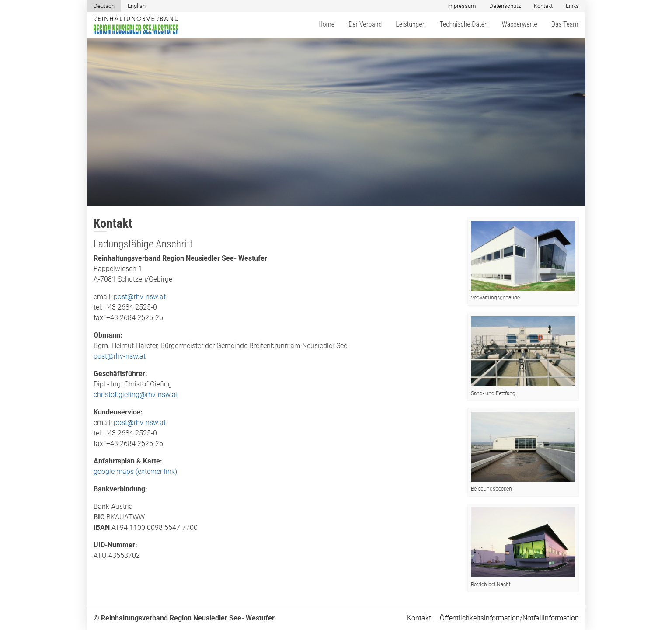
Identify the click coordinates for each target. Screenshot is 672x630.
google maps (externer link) (135, 472)
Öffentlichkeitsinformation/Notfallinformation (509, 618)
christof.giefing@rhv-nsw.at (136, 395)
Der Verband (365, 24)
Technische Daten (463, 24)
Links (572, 6)
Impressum (462, 6)
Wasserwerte (520, 24)
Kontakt (543, 6)
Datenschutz (505, 6)
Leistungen (411, 24)
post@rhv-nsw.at (140, 297)
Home (326, 24)
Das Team (565, 24)
